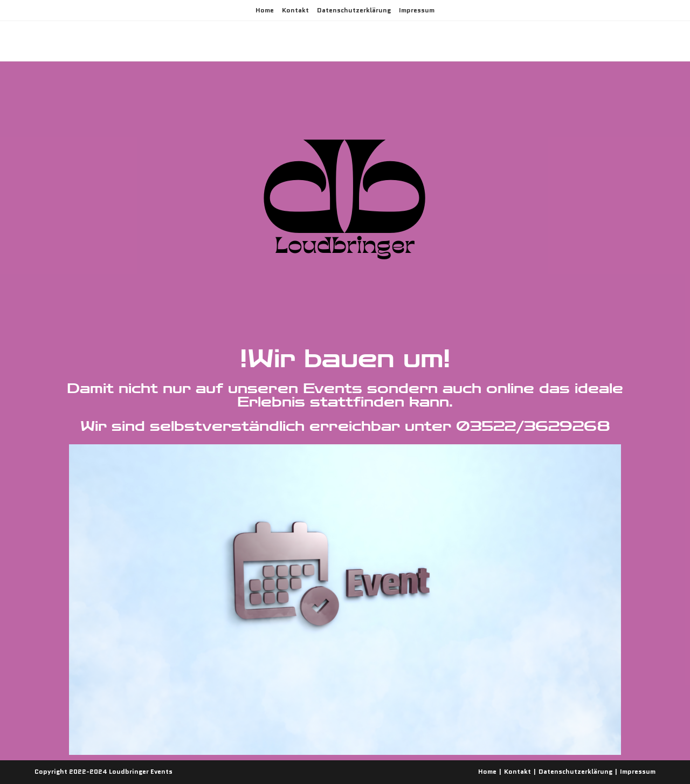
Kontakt (295, 10)
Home (265, 10)
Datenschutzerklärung (354, 10)
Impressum (417, 10)
